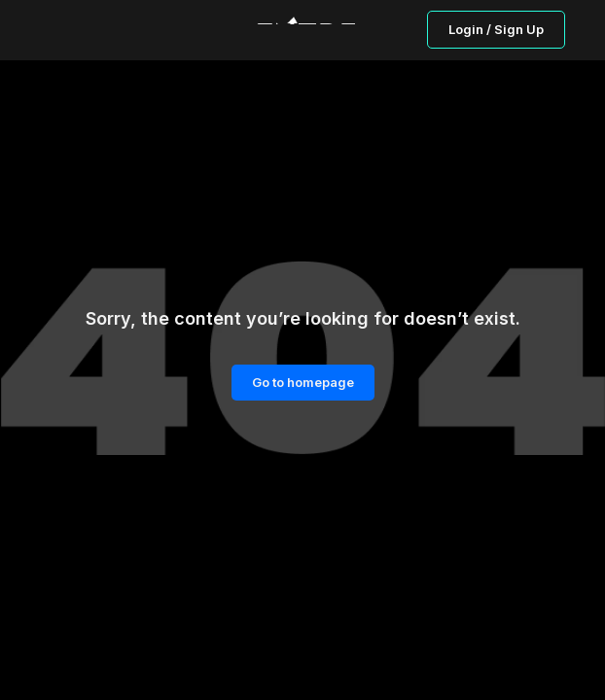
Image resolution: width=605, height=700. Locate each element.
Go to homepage (303, 382)
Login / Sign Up (496, 29)
